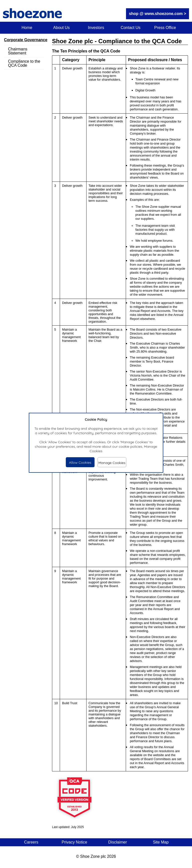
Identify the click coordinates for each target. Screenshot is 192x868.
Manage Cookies (112, 463)
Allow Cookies (80, 462)
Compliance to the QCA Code (24, 63)
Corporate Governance (26, 40)
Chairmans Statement (18, 51)
